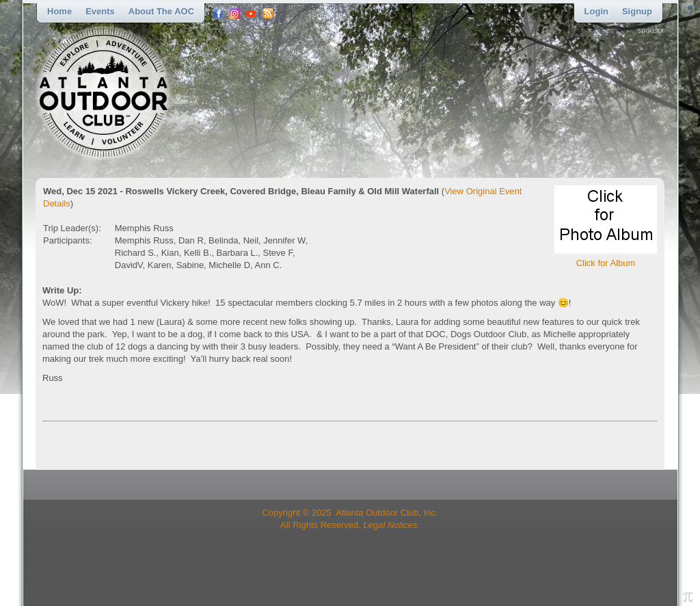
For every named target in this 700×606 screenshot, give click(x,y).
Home (59, 11)
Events (100, 11)
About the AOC (161, 11)
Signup (637, 11)
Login (596, 11)
